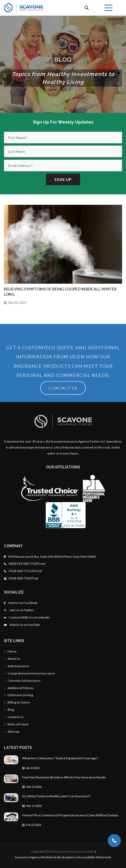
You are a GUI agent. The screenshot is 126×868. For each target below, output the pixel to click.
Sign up (63, 179)
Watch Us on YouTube (22, 625)
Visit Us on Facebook (21, 603)
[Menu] (109, 8)
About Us (12, 659)
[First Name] (63, 138)
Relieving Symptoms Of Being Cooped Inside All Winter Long (60, 292)
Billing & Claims (17, 702)
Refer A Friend (16, 724)
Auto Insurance (17, 666)
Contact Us (63, 398)
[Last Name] (63, 151)
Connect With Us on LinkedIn (27, 617)
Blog (9, 710)
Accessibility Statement (94, 857)
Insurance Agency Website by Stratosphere (46, 857)
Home (10, 651)
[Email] (63, 165)
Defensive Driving (19, 695)
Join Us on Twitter (19, 610)
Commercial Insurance (22, 681)
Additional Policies (19, 688)
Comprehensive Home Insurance (29, 673)
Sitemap (11, 732)
